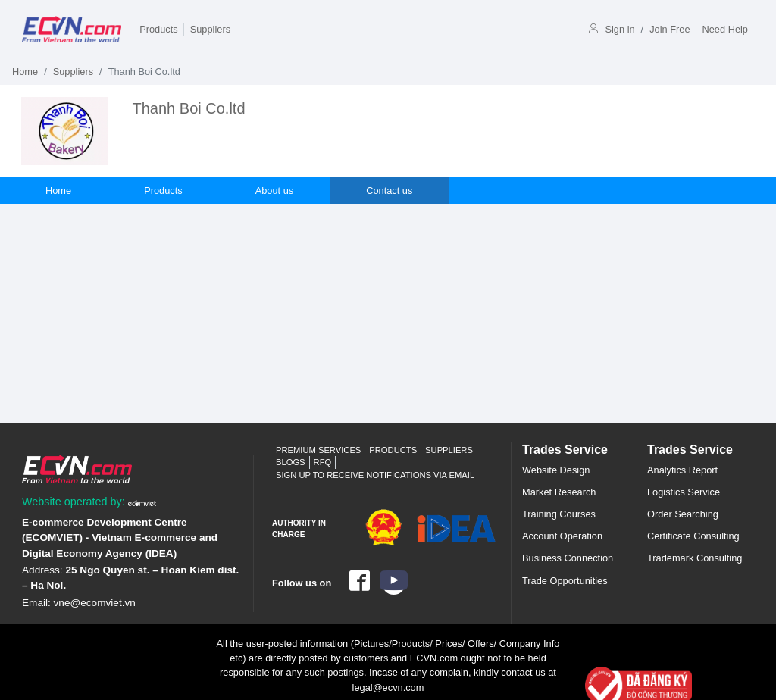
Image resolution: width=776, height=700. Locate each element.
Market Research (559, 492)
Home (25, 72)
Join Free (670, 29)
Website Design (556, 470)
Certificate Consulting (693, 536)
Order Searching (683, 514)
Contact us (389, 191)
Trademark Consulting (695, 558)
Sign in (612, 29)
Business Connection (568, 558)
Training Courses (559, 514)
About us (275, 191)
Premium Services (318, 450)
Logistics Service (684, 492)
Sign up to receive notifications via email (375, 475)
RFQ (323, 462)
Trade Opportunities (565, 581)
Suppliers (210, 29)
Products (159, 29)
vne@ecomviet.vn (95, 603)
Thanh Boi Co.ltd (189, 108)
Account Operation (562, 536)
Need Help (725, 29)
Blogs (291, 462)
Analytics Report (682, 470)
